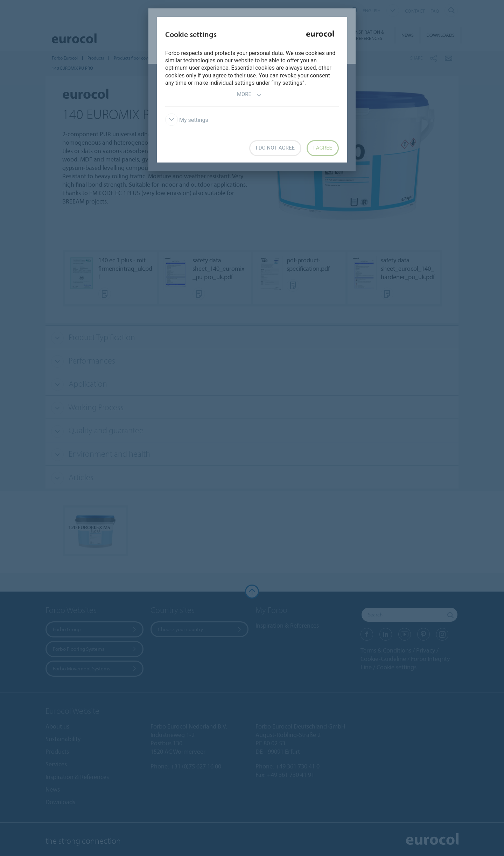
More (249, 95)
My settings (187, 120)
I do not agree (275, 148)
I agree (323, 148)
